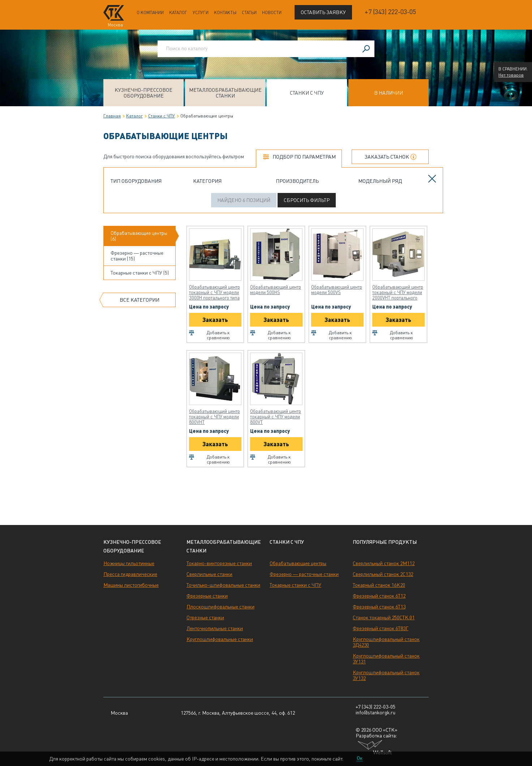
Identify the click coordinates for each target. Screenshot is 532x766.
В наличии (389, 93)
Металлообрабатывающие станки (225, 93)
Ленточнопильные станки (215, 628)
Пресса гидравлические (130, 574)
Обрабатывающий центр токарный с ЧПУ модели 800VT (276, 417)
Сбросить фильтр (307, 200)
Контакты (225, 13)
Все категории (140, 300)
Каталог (178, 13)
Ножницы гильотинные (129, 563)
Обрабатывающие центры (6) (139, 236)
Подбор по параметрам (304, 157)
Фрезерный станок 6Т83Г (381, 628)
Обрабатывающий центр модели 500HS (276, 290)
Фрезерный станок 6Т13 (379, 607)
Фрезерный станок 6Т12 (379, 596)
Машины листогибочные (131, 585)
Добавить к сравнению (218, 335)
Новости (272, 13)
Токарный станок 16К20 (379, 585)
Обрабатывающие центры (298, 563)
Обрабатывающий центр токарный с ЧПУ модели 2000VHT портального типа (398, 292)
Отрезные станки (205, 617)
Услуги (201, 13)
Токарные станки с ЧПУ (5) (140, 273)
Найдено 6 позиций (244, 200)
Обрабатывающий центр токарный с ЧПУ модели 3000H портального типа (214, 292)
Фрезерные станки (207, 596)
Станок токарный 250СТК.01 (384, 617)
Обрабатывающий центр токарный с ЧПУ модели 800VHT (214, 417)
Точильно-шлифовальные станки (223, 585)
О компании (150, 13)
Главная (112, 116)
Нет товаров (511, 75)
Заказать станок (387, 157)
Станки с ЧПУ (307, 93)
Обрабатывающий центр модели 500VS (337, 290)
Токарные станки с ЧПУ (295, 585)
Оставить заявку (323, 12)
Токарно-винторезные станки (219, 563)
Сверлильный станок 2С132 (383, 574)
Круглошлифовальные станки (220, 639)
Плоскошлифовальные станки (220, 607)
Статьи (249, 13)
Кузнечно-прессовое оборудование (143, 93)
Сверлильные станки (209, 574)
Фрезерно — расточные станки (304, 574)
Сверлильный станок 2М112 (384, 563)
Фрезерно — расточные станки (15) (137, 256)
